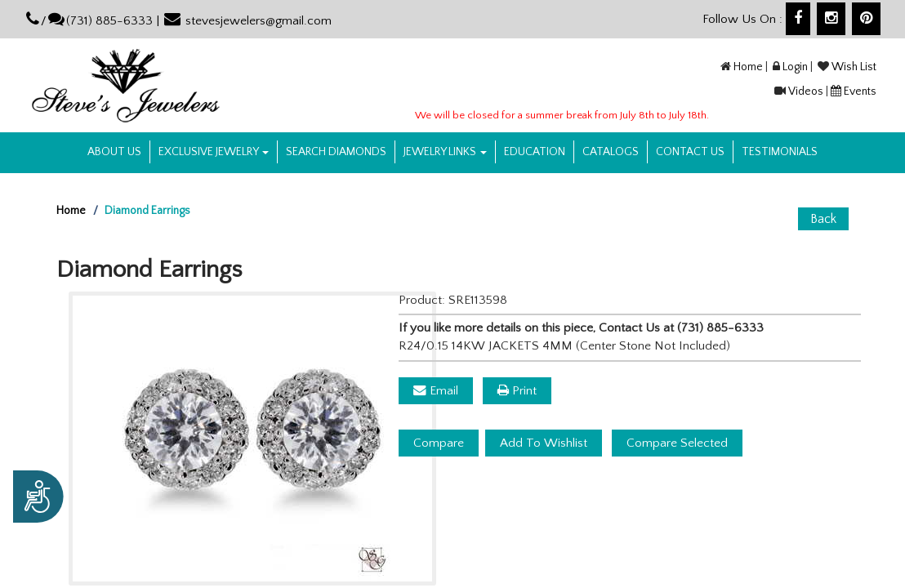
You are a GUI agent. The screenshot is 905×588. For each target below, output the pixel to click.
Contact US (690, 152)
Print (517, 391)
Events (860, 91)
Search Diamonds (336, 152)
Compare (439, 443)
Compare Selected (677, 443)
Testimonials (780, 152)
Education (535, 152)
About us (114, 152)
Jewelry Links (445, 152)
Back (823, 219)
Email (436, 391)
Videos (806, 91)
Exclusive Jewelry (214, 152)
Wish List (854, 67)
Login (795, 67)
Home (748, 67)
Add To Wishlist (544, 443)
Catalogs (611, 152)
